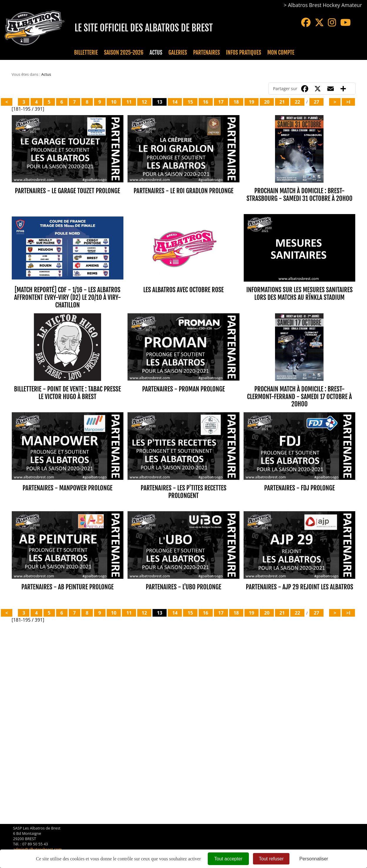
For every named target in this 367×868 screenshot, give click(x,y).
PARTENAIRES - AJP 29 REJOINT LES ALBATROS (300, 563)
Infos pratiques (243, 53)
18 (236, 102)
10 (114, 102)
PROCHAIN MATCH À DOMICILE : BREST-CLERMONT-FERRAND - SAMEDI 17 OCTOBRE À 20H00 (300, 385)
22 (297, 102)
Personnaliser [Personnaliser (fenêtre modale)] (314, 859)
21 (282, 102)
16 (206, 102)
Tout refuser (271, 859)
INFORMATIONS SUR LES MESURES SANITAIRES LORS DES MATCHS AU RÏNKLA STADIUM (299, 288)
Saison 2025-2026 (124, 53)
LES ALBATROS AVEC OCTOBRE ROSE (183, 284)
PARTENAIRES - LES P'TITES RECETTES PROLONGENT (183, 474)
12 (144, 102)
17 (221, 102)
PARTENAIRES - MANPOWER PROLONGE (68, 470)
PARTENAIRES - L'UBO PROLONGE (183, 563)
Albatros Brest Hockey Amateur (325, 5)
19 (252, 102)
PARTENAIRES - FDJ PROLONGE (299, 470)
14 (175, 102)
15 (190, 102)
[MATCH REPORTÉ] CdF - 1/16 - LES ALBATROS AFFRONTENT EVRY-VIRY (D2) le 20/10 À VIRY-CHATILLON (67, 291)
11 (129, 102)
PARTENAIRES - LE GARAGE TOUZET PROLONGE (68, 191)
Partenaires (206, 53)
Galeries (178, 53)
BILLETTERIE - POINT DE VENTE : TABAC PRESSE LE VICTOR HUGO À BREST (68, 381)
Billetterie (86, 53)
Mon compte (281, 53)
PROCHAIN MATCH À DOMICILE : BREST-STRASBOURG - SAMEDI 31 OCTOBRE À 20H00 (299, 195)
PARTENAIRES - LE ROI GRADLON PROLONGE (183, 191)
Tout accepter (228, 859)
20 (267, 102)
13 (160, 102)
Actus (156, 53)
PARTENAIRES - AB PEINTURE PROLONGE (68, 563)
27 (316, 102)
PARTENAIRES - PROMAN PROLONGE (184, 377)
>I (348, 102)
